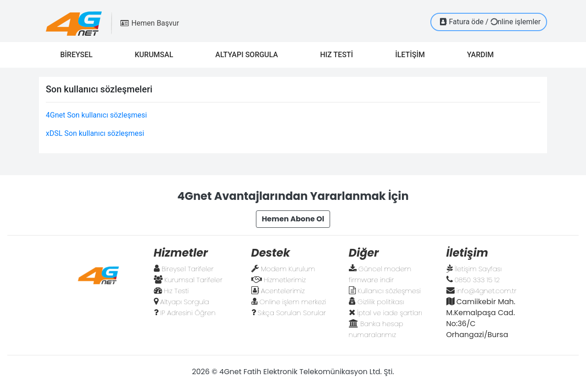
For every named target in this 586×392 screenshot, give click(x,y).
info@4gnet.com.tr (486, 291)
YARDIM (484, 54)
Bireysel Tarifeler (188, 269)
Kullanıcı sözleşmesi (389, 291)
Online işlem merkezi (293, 302)
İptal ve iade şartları (390, 313)
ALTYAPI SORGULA (250, 54)
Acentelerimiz (283, 291)
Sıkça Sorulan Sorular (292, 313)
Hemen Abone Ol (293, 219)
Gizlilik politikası (381, 302)
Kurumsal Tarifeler (193, 280)
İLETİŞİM (414, 54)
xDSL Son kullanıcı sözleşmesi (95, 133)
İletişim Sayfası (478, 269)
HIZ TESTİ (340, 54)
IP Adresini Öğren (188, 313)
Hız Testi (176, 291)
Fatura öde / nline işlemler (490, 21)
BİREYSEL (80, 54)
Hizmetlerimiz (285, 280)
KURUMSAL (157, 54)
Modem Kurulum (288, 269)
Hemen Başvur (150, 23)
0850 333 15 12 (477, 280)
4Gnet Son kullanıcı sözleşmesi (96, 115)
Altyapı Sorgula (185, 302)
